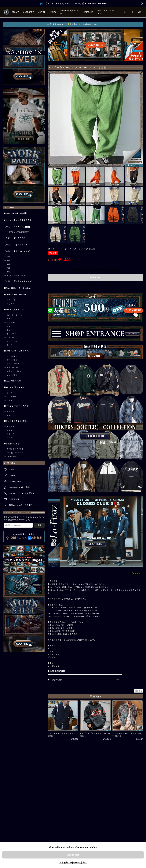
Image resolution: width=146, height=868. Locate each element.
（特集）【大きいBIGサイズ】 (18, 251)
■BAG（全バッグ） (13, 381)
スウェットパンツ (14, 371)
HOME (16, 12)
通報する (139, 691)
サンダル (10, 393)
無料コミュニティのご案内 (107, 12)
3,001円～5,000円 (15, 449)
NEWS (53, 12)
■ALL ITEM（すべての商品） (18, 288)
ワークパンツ (12, 356)
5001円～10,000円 (15, 453)
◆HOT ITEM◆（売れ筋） (16, 213)
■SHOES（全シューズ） (15, 387)
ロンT (9, 326)
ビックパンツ (12, 375)
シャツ (9, 330)
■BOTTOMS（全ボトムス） (17, 351)
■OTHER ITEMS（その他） (17, 406)
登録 (39, 525)
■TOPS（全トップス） (15, 310)
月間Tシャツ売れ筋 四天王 (18, 232)
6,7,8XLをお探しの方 (16, 275)
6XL (9, 264)
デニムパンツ (12, 360)
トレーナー (11, 334)
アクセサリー (12, 415)
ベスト (9, 319)
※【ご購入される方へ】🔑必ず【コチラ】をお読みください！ (73, 24)
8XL (9, 272)
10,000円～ (12, 456)
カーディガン (12, 341)
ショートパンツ (13, 364)
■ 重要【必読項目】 (57, 671)
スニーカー (11, 396)
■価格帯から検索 (12, 444)
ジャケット (11, 304)
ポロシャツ (11, 322)
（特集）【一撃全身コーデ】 (17, 245)
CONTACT (88, 12)
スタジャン (11, 300)
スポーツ (10, 434)
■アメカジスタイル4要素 (15, 421)
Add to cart (95, 277)
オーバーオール (13, 367)
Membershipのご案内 (70, 12)
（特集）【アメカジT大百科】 (17, 227)
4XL (9, 257)
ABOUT (42, 12)
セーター (10, 345)
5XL (9, 260)
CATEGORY (28, 12)
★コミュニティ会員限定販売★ (18, 220)
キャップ (10, 411)
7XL (9, 268)
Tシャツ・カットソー (16, 315)
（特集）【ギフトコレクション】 (19, 281)
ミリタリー (11, 430)
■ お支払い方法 (55, 680)
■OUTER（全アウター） (15, 295)
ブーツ (9, 400)
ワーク (9, 438)
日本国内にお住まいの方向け (95, 285)
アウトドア (11, 426)
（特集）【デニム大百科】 (16, 238)
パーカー (10, 337)
